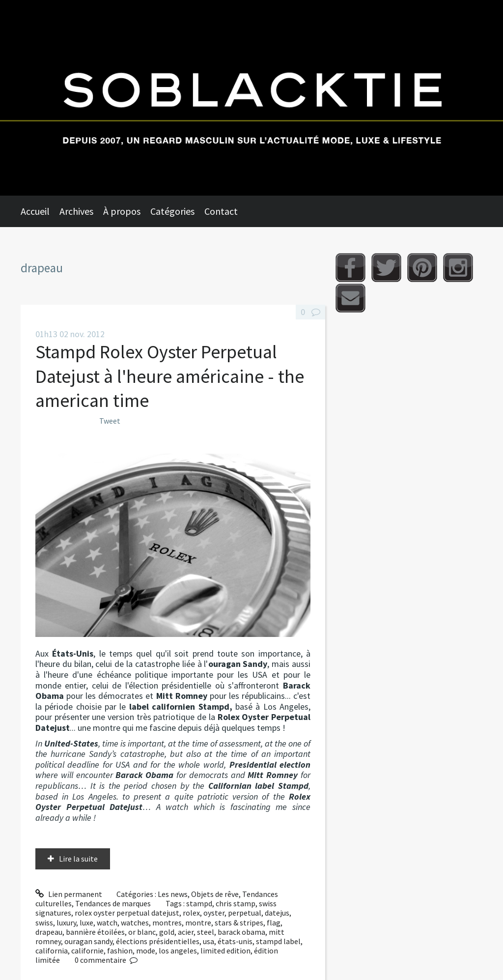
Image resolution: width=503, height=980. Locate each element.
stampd (199, 903)
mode (146, 951)
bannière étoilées (95, 932)
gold (167, 932)
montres (167, 922)
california (52, 951)
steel (206, 932)
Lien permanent (69, 894)
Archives (76, 211)
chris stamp (236, 903)
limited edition (225, 951)
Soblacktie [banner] (251, 98)
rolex (191, 913)
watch (107, 922)
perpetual (245, 913)
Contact (221, 211)
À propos (122, 211)
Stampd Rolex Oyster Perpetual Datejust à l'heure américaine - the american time (170, 376)
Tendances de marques (113, 903)
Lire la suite (78, 859)
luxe (86, 922)
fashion (120, 951)
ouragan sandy (88, 941)
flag (274, 922)
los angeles (178, 951)
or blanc (142, 932)
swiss (44, 922)
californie (87, 951)
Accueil (35, 211)
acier (186, 932)
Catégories (172, 211)
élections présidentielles (158, 941)
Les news (173, 894)
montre (198, 922)
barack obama (241, 932)
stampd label (278, 941)
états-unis (235, 941)
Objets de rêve (215, 894)
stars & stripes (239, 922)
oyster (214, 913)
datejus (277, 913)
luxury (66, 922)
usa (209, 941)
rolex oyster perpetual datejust (127, 913)
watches (135, 922)
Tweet (110, 421)
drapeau (49, 932)
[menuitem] (40, 211)
